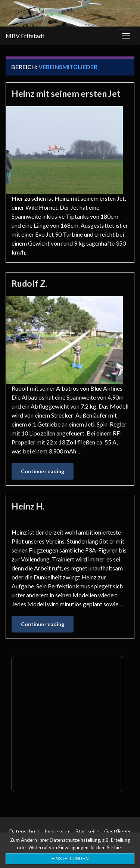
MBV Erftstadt (25, 36)
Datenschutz (24, 831)
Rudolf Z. (29, 283)
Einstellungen (70, 859)
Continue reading (43, 471)
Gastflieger (118, 831)
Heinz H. (28, 506)
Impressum (57, 831)
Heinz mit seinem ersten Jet (66, 93)
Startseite (87, 831)
